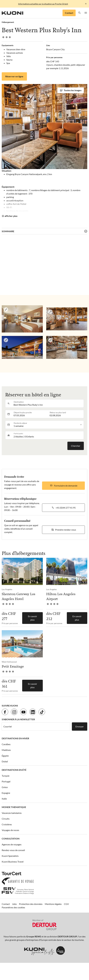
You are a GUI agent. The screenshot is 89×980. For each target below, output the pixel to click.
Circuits (6, 819)
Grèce (5, 787)
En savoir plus (32, 618)
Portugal (6, 781)
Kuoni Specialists (10, 856)
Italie (4, 799)
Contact (69, 13)
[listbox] (48, 425)
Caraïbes (6, 744)
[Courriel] (36, 727)
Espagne (6, 793)
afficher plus (11, 216)
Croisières (7, 824)
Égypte (5, 756)
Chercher (76, 446)
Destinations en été (14, 770)
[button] (80, 13)
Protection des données (31, 904)
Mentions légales (53, 904)
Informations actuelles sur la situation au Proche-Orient (43, 4)
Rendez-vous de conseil (13, 850)
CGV (66, 904)
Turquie (6, 776)
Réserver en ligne (14, 76)
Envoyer (80, 726)
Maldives (6, 750)
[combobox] (48, 403)
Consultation (11, 839)
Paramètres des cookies (13, 907)
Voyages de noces (10, 830)
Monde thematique (14, 807)
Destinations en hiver (15, 738)
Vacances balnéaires (12, 813)
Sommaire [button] (8, 231)
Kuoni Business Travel (13, 862)
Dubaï (5, 761)
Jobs (14, 904)
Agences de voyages (12, 844)
